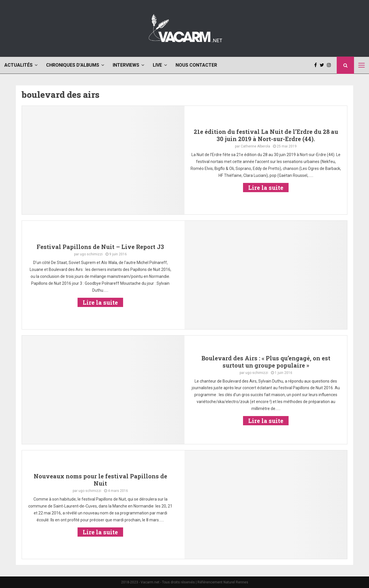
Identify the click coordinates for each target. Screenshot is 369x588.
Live (157, 65)
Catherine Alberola (255, 146)
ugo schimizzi (91, 254)
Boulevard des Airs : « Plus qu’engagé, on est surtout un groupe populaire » (266, 362)
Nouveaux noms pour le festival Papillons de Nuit (100, 480)
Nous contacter (196, 65)
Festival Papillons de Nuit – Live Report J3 (100, 247)
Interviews (126, 65)
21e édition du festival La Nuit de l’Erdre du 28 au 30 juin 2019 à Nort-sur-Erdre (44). (266, 135)
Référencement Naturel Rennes (223, 582)
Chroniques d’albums (73, 65)
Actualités (18, 65)
